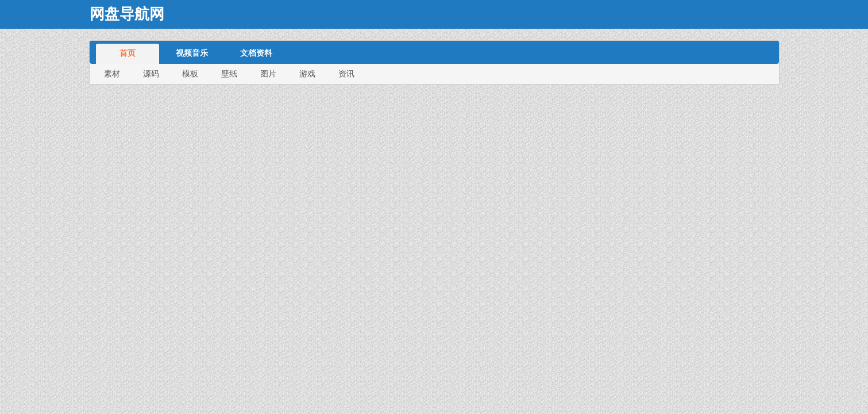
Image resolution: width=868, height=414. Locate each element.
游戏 (307, 74)
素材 (112, 74)
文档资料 (256, 53)
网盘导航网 (127, 14)
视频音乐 (192, 53)
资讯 (346, 74)
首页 (128, 53)
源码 (151, 74)
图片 (268, 74)
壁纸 (229, 74)
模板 (190, 74)
